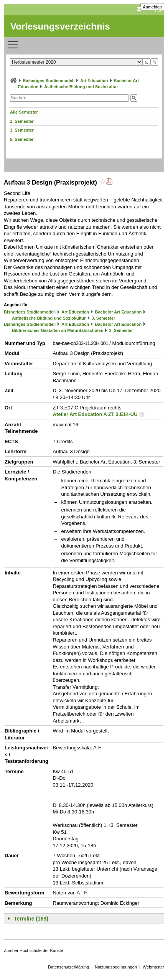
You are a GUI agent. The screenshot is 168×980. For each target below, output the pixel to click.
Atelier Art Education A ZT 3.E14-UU (95, 414)
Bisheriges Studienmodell (49, 81)
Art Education (94, 81)
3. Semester (22, 130)
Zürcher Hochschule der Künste (34, 950)
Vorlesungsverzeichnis (60, 26)
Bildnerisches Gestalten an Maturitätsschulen (58, 330)
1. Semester (22, 121)
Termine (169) (31, 919)
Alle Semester (24, 112)
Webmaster (153, 967)
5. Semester (22, 139)
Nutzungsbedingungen (116, 967)
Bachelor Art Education (118, 312)
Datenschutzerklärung (68, 967)
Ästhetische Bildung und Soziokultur (81, 87)
